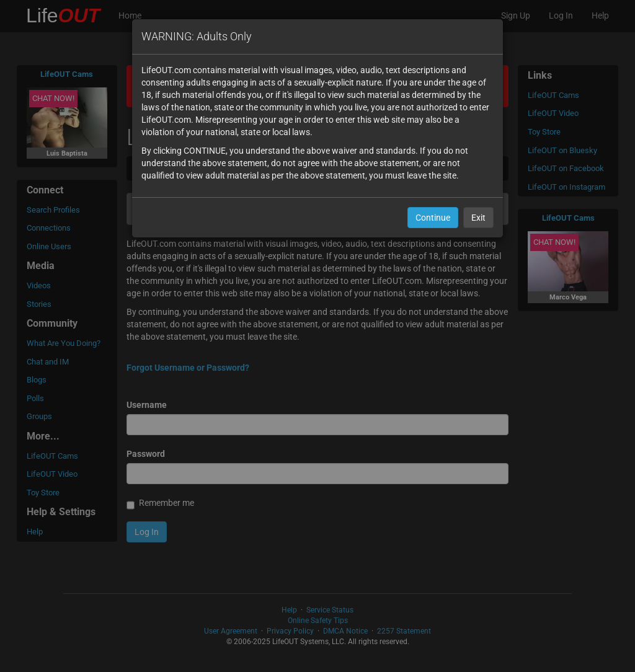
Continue (433, 218)
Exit (478, 218)
